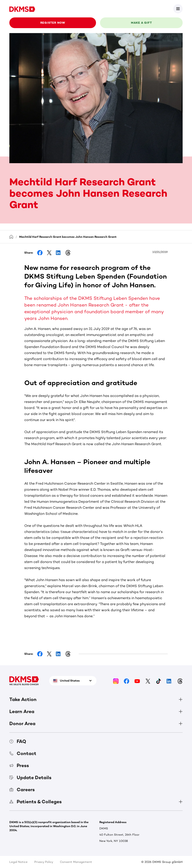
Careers (22, 790)
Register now (53, 23)
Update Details (30, 777)
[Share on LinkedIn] (59, 253)
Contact (23, 753)
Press (19, 765)
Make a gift (141, 23)
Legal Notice (18, 862)
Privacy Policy (44, 862)
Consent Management (76, 862)
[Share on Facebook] (40, 253)
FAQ (18, 741)
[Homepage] (11, 237)
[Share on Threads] (68, 253)
